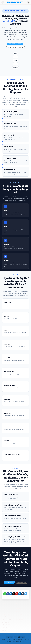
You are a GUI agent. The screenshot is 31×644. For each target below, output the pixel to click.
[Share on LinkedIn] (20, 594)
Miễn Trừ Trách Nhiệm (7, 625)
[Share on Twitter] (11, 594)
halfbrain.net (13, 2)
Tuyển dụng (5, 627)
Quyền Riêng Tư (6, 622)
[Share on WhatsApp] (5, 594)
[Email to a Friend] (14, 594)
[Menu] (3, 2)
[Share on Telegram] (26, 594)
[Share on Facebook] (8, 594)
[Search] (28, 2)
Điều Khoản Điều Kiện (7, 619)
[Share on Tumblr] (23, 594)
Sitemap (4, 630)
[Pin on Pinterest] (17, 594)
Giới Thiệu (4, 617)
